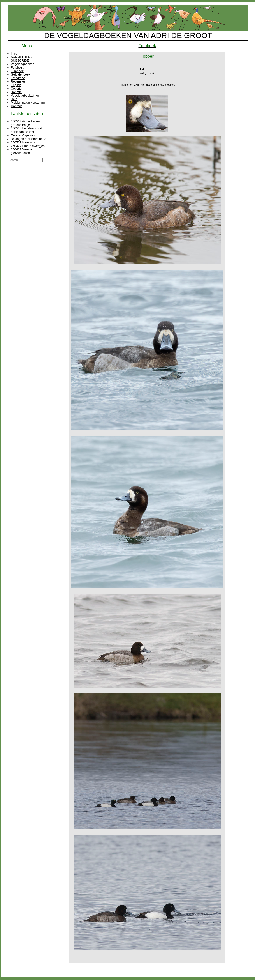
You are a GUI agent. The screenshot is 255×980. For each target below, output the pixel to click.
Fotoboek (17, 67)
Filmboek (17, 71)
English (16, 85)
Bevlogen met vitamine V (28, 139)
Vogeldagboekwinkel (25, 96)
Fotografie (18, 78)
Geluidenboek (20, 74)
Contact (16, 106)
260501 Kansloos (23, 142)
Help (14, 99)
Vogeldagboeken (22, 64)
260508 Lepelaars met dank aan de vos (26, 130)
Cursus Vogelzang (24, 135)
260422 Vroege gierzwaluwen (21, 151)
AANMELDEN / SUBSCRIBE (21, 59)
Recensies (18, 81)
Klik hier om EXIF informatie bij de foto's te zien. (147, 85)
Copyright (18, 88)
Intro (14, 53)
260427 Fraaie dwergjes (28, 146)
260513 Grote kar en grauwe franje (25, 123)
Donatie (16, 92)
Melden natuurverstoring (28, 103)
